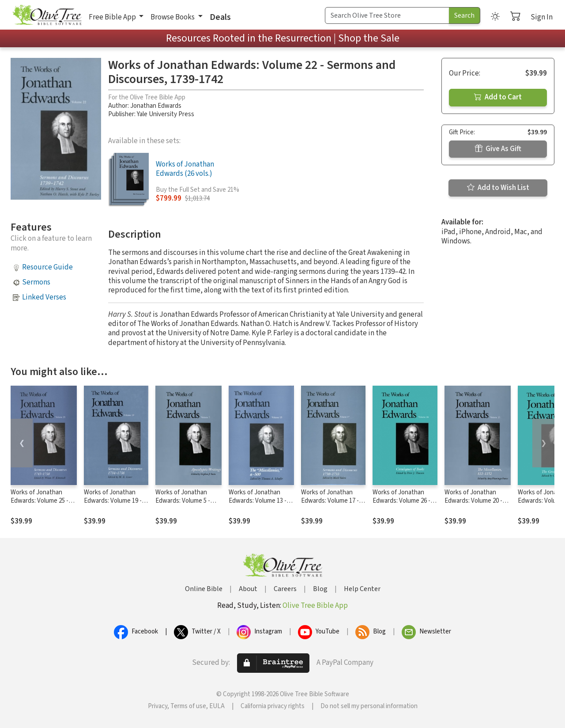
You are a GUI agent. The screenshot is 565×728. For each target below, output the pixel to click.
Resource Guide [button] (47, 267)
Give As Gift (498, 149)
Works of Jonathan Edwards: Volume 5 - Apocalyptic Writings (184, 501)
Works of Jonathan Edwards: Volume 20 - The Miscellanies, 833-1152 (475, 505)
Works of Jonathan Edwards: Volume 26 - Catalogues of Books (401, 501)
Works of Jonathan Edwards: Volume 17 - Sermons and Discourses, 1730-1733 (331, 505)
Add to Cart (498, 97)
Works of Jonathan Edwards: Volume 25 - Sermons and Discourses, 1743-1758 (41, 505)
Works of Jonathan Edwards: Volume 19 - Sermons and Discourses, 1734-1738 (114, 505)
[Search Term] (387, 15)
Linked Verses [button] (44, 297)
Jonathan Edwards (156, 106)
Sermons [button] (36, 282)
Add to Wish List (498, 188)
